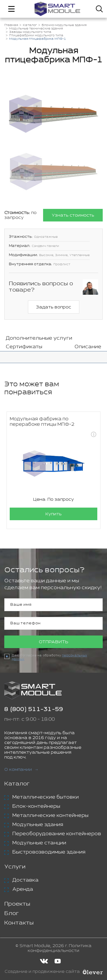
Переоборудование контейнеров (57, 834)
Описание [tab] (88, 347)
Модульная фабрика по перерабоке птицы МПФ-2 (42, 422)
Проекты (17, 904)
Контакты (19, 923)
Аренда (23, 889)
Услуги (15, 867)
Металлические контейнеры (50, 815)
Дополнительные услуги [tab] (39, 338)
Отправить (53, 642)
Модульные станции (39, 843)
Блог (12, 913)
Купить (53, 514)
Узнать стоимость (73, 215)
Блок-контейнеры (36, 806)
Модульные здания (38, 825)
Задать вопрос (53, 307)
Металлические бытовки (46, 797)
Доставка (25, 880)
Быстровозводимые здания (49, 852)
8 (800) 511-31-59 (34, 709)
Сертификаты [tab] (24, 347)
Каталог (17, 784)
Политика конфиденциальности (60, 948)
